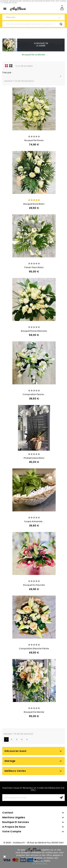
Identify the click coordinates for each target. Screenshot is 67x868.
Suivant (27, 739)
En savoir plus (40, 863)
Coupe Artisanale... (34, 521)
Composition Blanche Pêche (34, 649)
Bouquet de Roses (34, 140)
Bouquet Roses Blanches (34, 331)
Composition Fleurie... (34, 394)
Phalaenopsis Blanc (34, 458)
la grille (7, 66)
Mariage (10, 761)
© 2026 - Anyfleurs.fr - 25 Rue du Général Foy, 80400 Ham (34, 843)
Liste (11, 66)
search (61, 24)
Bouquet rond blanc (34, 204)
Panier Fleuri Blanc (34, 267)
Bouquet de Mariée (34, 712)
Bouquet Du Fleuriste (34, 585)
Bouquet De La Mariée (34, 55)
